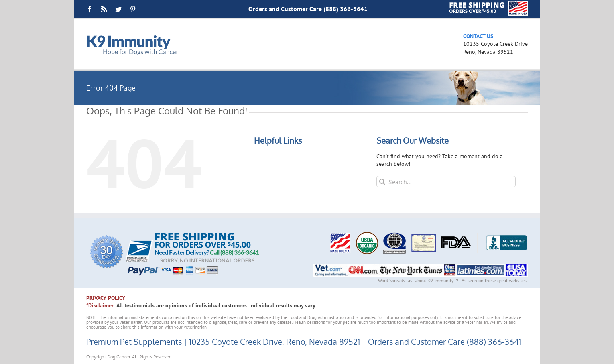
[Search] (382, 182)
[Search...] (446, 182)
